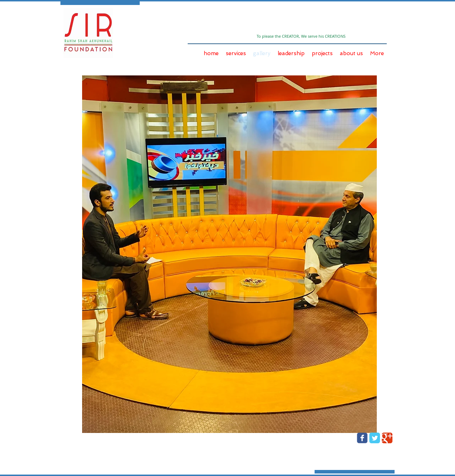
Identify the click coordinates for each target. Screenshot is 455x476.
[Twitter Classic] (375, 438)
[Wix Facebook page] (362, 438)
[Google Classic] (387, 438)
